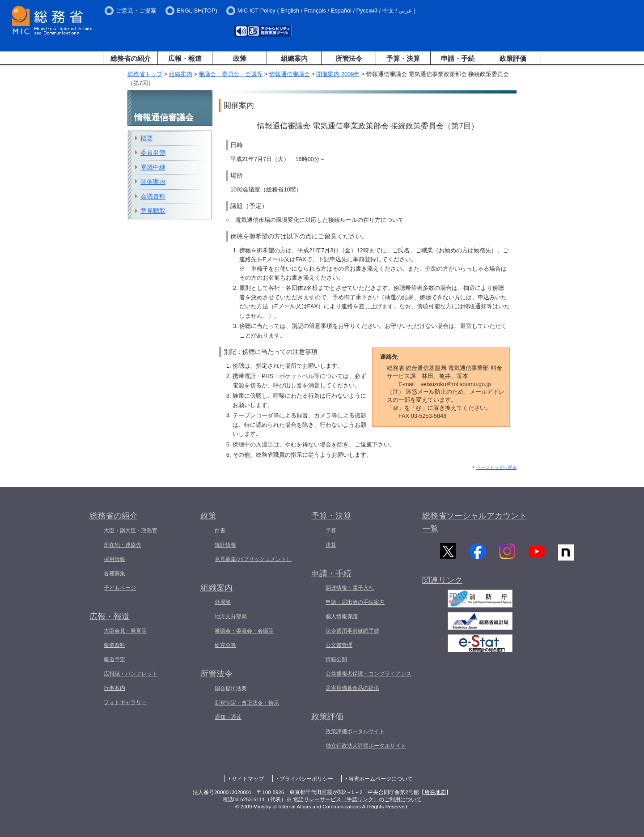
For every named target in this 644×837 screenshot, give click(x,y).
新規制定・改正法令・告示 (247, 703)
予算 (331, 531)
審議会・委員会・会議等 (231, 74)
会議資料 (153, 196)
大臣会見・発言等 (125, 631)
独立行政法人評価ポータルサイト (366, 746)
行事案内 (114, 688)
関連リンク (442, 585)
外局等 (223, 602)
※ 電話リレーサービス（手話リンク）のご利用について (354, 799)
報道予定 (114, 659)
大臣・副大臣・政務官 (131, 531)
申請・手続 (458, 58)
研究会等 (225, 645)
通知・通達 (228, 717)
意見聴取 (153, 211)
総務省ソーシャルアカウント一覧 (475, 522)
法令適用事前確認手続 (352, 631)
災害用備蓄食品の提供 (352, 688)
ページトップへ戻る (496, 467)
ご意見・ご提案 (136, 11)
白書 (220, 531)
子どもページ (120, 588)
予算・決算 (403, 58)
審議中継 (153, 167)
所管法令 (349, 58)
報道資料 (114, 645)
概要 (147, 138)
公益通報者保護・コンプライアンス (369, 674)
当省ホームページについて (381, 779)
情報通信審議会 (290, 74)
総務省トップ (145, 74)
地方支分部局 (231, 616)
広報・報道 (185, 58)
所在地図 (435, 792)
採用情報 (114, 559)
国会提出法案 (231, 688)
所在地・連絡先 (123, 545)
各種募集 (114, 574)
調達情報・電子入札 (350, 588)
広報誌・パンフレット (131, 674)
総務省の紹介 (131, 58)
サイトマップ (248, 779)
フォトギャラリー (125, 702)
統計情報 (225, 545)
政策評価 (513, 58)
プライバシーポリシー (306, 779)
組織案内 (294, 58)
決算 (331, 545)
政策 (240, 58)
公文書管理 (339, 645)
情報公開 (336, 659)
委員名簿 (153, 153)
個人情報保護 (342, 616)
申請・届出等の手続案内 (355, 602)
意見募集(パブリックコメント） (253, 559)
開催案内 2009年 (338, 74)
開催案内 (153, 182)
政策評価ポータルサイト (355, 731)
